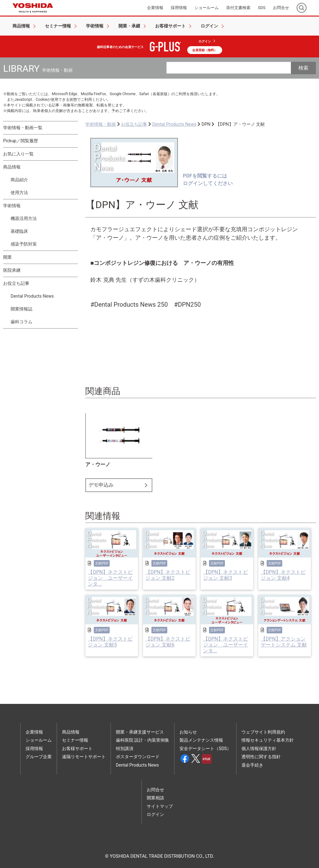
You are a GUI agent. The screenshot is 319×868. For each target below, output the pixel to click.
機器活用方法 (24, 218)
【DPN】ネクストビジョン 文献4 (283, 575)
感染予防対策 (24, 244)
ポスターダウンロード (138, 757)
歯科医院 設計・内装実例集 (143, 740)
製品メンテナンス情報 (201, 740)
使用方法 (19, 193)
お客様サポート (77, 749)
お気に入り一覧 (18, 154)
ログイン (205, 41)
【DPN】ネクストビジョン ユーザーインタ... (110, 578)
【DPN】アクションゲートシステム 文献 (284, 642)
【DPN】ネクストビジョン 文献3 (226, 575)
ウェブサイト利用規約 (263, 732)
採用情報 (34, 749)
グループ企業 (39, 757)
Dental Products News (32, 296)
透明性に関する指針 (261, 757)
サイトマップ (160, 806)
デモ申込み (119, 485)
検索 (303, 68)
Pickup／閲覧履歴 (21, 141)
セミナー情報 (75, 740)
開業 (7, 257)
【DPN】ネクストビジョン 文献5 (110, 642)
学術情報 (12, 206)
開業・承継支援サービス (140, 732)
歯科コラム (21, 322)
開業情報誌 (21, 309)
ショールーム (39, 740)
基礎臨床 (19, 231)
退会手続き (252, 765)
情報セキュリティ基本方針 (268, 740)
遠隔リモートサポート (84, 757)
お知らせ (188, 732)
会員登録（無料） (205, 50)
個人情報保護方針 (259, 749)
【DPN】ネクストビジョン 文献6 (168, 642)
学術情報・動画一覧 (23, 128)
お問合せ (155, 790)
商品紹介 (19, 180)
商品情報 (12, 167)
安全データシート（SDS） (205, 749)
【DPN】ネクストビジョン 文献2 (168, 575)
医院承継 (12, 270)
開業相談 (155, 798)
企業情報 (34, 732)
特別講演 (125, 749)
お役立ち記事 (16, 283)
